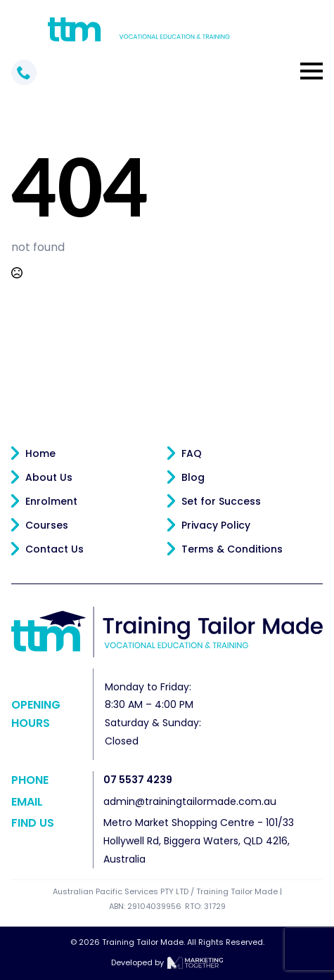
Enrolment (51, 501)
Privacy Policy (216, 525)
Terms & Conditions (232, 549)
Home (40, 453)
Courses (47, 525)
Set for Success (221, 501)
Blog (193, 477)
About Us (49, 477)
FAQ (192, 453)
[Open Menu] (311, 71)
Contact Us (54, 549)
